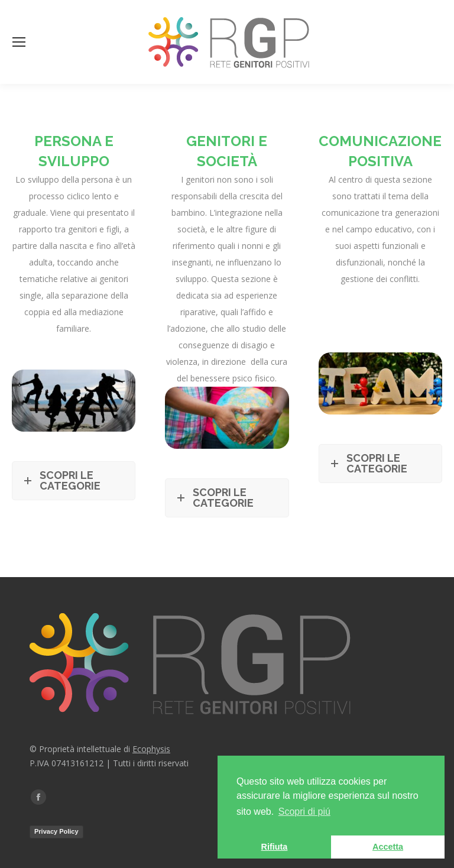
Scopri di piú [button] (304, 812)
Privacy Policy (56, 831)
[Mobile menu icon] (19, 42)
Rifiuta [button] (275, 847)
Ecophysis (151, 749)
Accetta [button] (388, 847)
